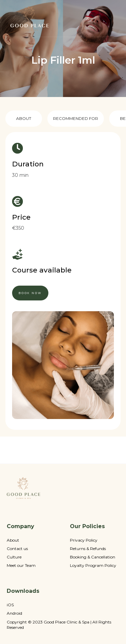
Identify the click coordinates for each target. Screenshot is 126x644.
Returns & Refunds (88, 549)
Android (14, 613)
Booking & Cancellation (93, 557)
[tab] (24, 119)
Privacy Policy (84, 540)
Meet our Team (21, 566)
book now (30, 293)
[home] (30, 18)
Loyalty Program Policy (93, 566)
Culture (14, 557)
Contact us (17, 549)
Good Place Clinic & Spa (67, 622)
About (13, 540)
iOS (10, 605)
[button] (88, 19)
